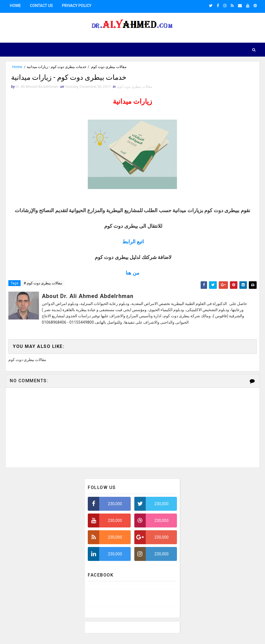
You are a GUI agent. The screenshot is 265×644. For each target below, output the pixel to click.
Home (15, 6)
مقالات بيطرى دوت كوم (109, 67)
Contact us (41, 6)
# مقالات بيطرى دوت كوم (43, 285)
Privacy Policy (77, 6)
